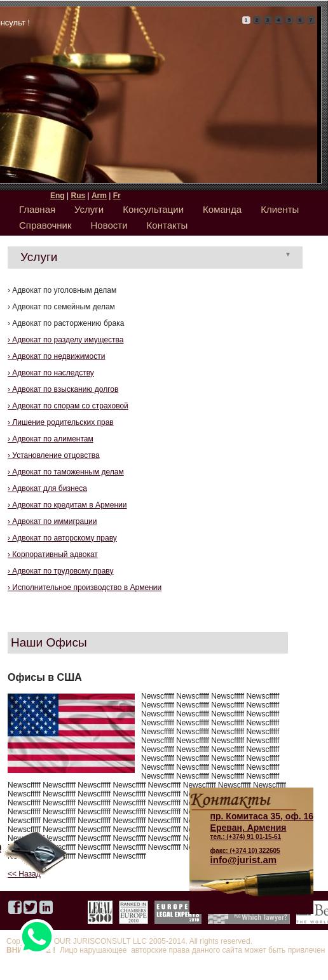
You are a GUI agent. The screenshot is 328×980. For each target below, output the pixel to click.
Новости (109, 225)
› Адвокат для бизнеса (47, 488)
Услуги (89, 209)
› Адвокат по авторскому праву (62, 538)
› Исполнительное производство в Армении (85, 587)
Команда (222, 209)
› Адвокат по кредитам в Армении (67, 505)
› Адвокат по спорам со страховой (68, 406)
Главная (37, 209)
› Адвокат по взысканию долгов (63, 389)
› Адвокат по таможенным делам (66, 472)
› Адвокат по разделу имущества (65, 340)
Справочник (45, 225)
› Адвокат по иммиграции (52, 521)
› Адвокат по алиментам (51, 439)
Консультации (153, 209)
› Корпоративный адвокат (53, 554)
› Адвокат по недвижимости (56, 356)
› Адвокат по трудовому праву (60, 571)
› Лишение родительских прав (61, 422)
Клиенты (280, 209)
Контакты (167, 225)
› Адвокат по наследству (51, 373)
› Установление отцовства (54, 455)
